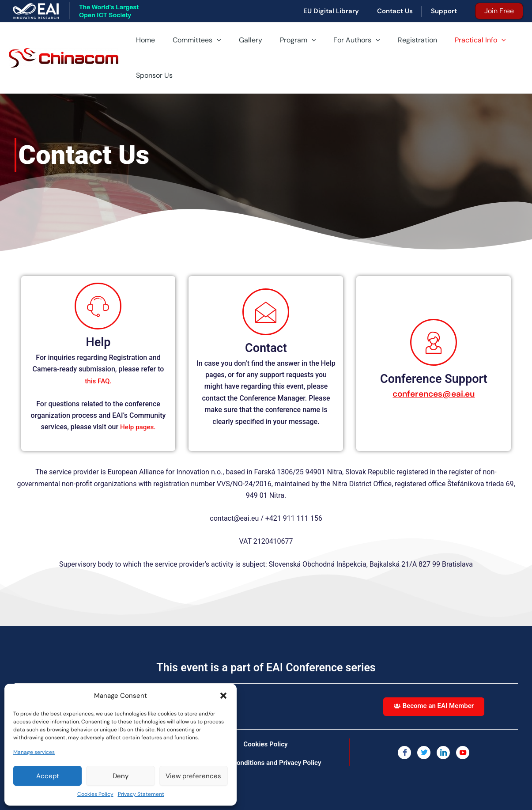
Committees (192, 40)
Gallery (242, 40)
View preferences (193, 776)
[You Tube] (463, 752)
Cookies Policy (95, 794)
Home (144, 40)
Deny (121, 776)
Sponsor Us (153, 75)
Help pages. (138, 427)
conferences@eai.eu (434, 394)
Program (286, 40)
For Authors (341, 40)
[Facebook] (404, 752)
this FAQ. (98, 381)
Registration (398, 40)
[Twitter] (424, 752)
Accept (48, 776)
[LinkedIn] (443, 752)
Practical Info (457, 40)
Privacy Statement (141, 794)
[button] (223, 696)
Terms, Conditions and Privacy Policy (266, 762)
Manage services (34, 752)
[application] (211, 40)
